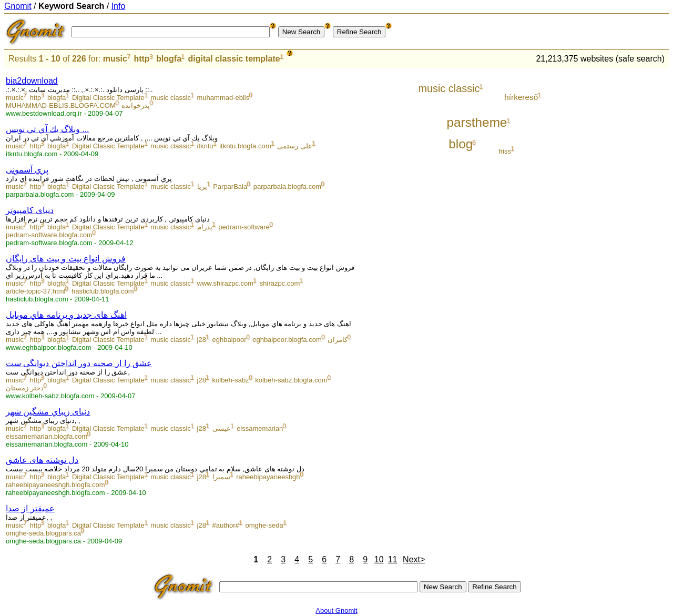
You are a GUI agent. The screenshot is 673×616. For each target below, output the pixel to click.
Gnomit (18, 6)
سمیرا (221, 477)
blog (461, 144)
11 (393, 559)
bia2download (32, 81)
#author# (226, 525)
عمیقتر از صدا (30, 508)
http (141, 59)
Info (119, 6)
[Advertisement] (625, 227)
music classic (171, 98)
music (115, 59)
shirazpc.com (280, 283)
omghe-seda (264, 525)
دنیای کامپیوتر (30, 210)
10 (379, 559)
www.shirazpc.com (226, 283)
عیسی (222, 428)
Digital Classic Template (108, 98)
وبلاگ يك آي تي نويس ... (48, 129)
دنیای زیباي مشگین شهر (48, 412)
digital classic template (234, 59)
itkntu (205, 146)
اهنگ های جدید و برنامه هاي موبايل (66, 315)
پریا (202, 186)
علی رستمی (295, 146)
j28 (202, 340)
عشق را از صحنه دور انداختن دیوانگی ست (79, 363)
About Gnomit (336, 610)
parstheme (477, 122)
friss (505, 151)
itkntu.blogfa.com (245, 146)
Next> (414, 559)
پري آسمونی (27, 170)
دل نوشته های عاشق (42, 460)
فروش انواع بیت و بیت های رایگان (66, 259)
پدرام (205, 227)
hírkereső (521, 97)
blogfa (169, 59)
